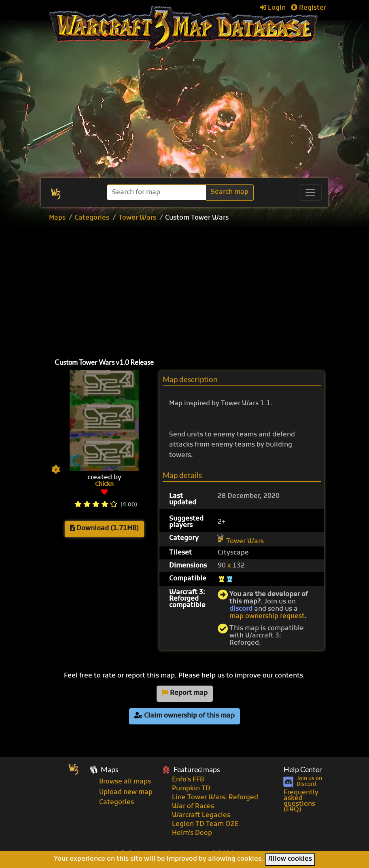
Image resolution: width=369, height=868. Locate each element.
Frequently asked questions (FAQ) (301, 801)
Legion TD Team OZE (205, 824)
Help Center (303, 770)
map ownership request (267, 616)
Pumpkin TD (191, 789)
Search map (230, 192)
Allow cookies (290, 859)
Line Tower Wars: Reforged (215, 798)
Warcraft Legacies (201, 815)
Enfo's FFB (188, 780)
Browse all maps (125, 782)
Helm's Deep (192, 833)
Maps (57, 218)
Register (309, 8)
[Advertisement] (202, 288)
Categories (92, 218)
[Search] (157, 192)
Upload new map (126, 792)
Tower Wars (137, 218)
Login (273, 8)
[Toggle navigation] (310, 193)
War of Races (193, 807)
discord (241, 609)
